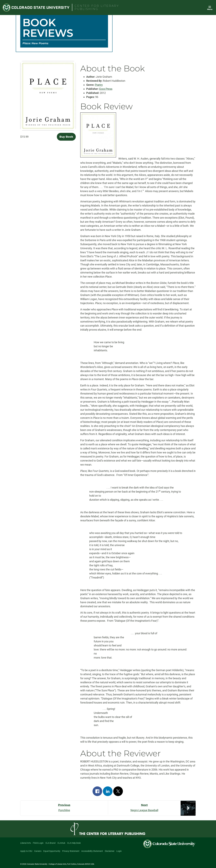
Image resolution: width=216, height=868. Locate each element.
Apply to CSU (26, 851)
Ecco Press (106, 89)
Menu (210, 9)
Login (119, 851)
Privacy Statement (71, 851)
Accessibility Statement (92, 851)
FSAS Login (38, 843)
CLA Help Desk (74, 843)
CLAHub (61, 843)
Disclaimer (110, 851)
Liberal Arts (26, 843)
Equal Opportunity (52, 851)
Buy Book (66, 137)
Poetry (99, 85)
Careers (38, 851)
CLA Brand (50, 843)
